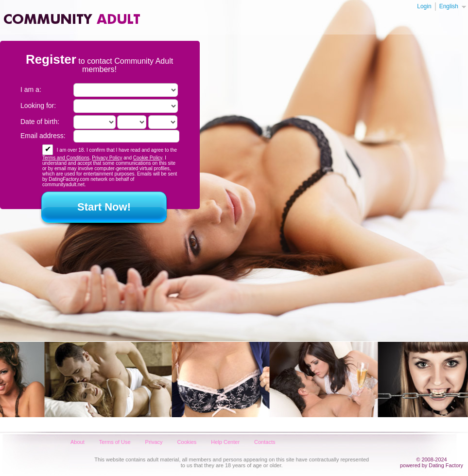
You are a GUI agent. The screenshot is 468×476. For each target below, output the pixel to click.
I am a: (31, 89)
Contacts (265, 442)
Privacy (154, 442)
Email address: (43, 136)
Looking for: (38, 106)
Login (424, 6)
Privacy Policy (107, 158)
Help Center (225, 442)
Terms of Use (115, 442)
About (78, 442)
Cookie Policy (148, 158)
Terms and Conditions (66, 158)
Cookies (187, 442)
